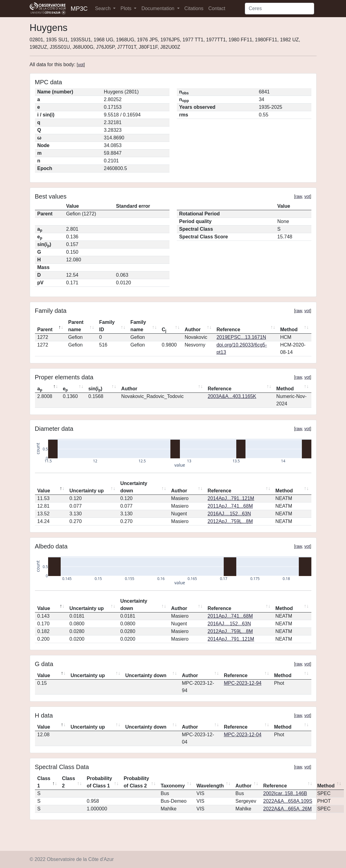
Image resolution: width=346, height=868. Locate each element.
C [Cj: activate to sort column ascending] (164, 330)
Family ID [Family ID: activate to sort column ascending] (107, 326)
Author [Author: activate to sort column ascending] (192, 330)
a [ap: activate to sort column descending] (40, 389)
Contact (217, 8)
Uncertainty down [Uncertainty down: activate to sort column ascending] (134, 487)
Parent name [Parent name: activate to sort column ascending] (76, 326)
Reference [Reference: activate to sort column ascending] (228, 330)
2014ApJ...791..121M (231, 498)
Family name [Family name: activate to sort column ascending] (138, 326)
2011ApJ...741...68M (230, 506)
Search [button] (103, 8)
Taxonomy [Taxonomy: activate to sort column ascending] (173, 786)
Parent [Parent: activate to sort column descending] (45, 330)
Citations (194, 8)
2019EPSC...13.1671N (241, 337)
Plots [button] (127, 8)
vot (81, 65)
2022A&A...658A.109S (288, 801)
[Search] (279, 9)
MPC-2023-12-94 (243, 683)
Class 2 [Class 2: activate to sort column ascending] (68, 782)
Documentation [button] (158, 8)
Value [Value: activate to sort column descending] (44, 491)
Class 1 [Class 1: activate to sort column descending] (44, 782)
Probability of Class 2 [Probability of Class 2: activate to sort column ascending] (137, 782)
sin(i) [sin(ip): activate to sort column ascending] (95, 389)
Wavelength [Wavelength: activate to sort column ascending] (210, 786)
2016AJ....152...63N (229, 514)
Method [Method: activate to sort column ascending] (289, 330)
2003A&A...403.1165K (232, 396)
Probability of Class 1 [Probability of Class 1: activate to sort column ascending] (99, 782)
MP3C (79, 9)
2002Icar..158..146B (285, 793)
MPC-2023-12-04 (243, 735)
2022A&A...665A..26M (287, 809)
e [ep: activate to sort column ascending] (65, 389)
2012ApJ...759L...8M (230, 521)
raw (298, 196)
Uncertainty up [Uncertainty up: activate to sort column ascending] (87, 491)
